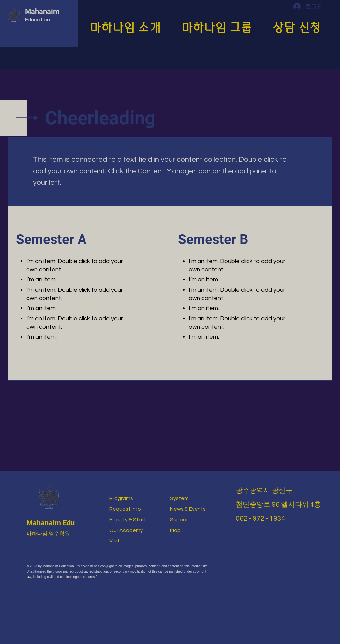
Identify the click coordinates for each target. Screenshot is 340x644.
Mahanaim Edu (51, 523)
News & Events (188, 509)
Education (37, 20)
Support (180, 520)
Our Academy (126, 530)
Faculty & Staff (128, 520)
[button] (130, 26)
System (179, 498)
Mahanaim (42, 11)
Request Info (125, 509)
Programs (121, 498)
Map (175, 530)
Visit (114, 541)
